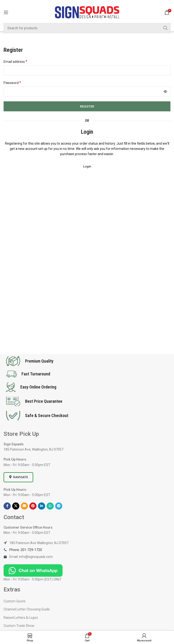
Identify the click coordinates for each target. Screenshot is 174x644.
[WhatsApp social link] (50, 506)
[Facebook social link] (7, 506)
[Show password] (165, 92)
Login (87, 166)
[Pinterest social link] (33, 506)
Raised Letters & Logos (21, 618)
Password (12, 83)
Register (87, 106)
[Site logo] (87, 12)
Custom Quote (15, 601)
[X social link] (16, 506)
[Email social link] (24, 506)
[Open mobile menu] (6, 12)
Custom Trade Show (19, 626)
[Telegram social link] (59, 506)
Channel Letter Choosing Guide (27, 609)
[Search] (87, 28)
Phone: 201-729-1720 (26, 550)
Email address (15, 61)
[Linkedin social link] (42, 506)
